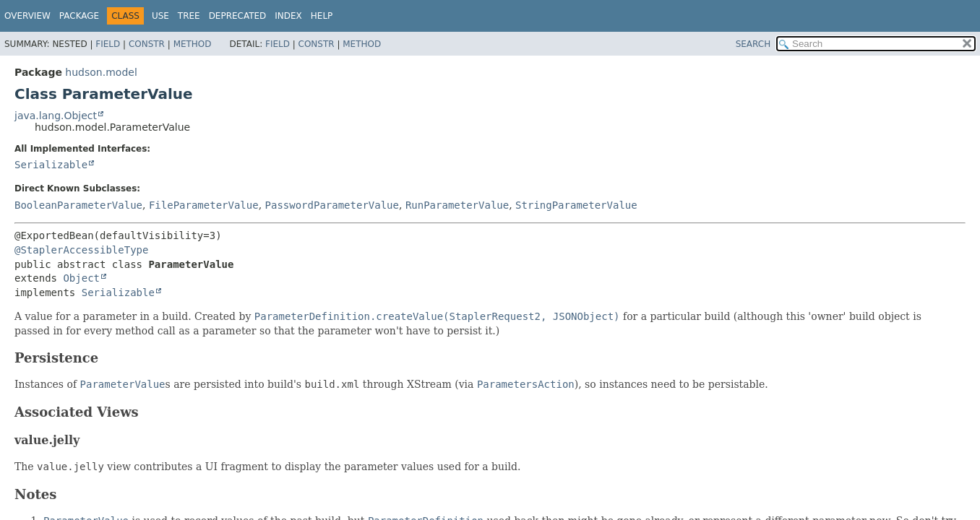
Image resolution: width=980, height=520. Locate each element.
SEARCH (753, 44)
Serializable (51, 165)
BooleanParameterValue (78, 205)
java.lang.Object (56, 116)
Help (322, 16)
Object (81, 278)
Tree (189, 16)
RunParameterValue (457, 205)
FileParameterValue (204, 205)
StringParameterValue (576, 205)
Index (288, 16)
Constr (147, 44)
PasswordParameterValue (332, 205)
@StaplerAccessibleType (81, 250)
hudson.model (101, 72)
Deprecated (238, 16)
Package (79, 16)
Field (108, 44)
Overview (27, 16)
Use (160, 16)
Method (193, 44)
